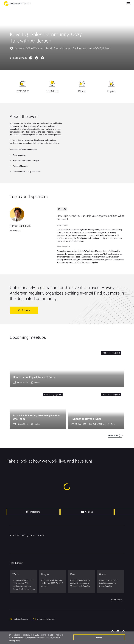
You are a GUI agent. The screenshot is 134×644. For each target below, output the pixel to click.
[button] (128, 4)
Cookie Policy (55, 637)
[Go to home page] (18, 4)
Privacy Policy (57, 639)
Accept (112, 638)
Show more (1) (115, 435)
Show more (116, 599)
